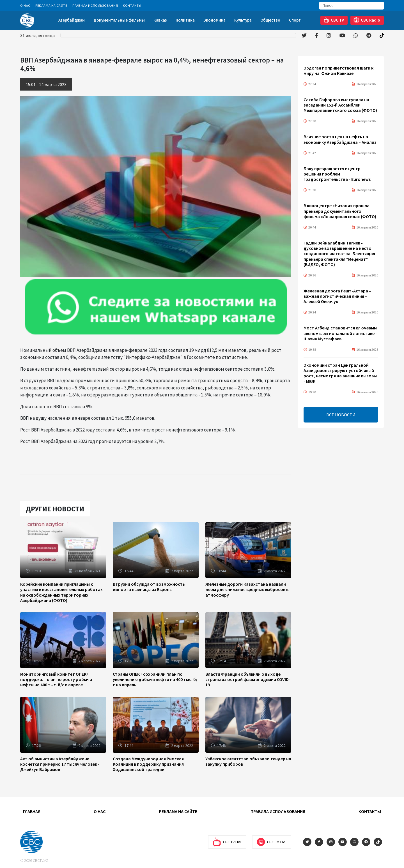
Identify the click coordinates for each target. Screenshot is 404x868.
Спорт (295, 20)
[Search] (352, 6)
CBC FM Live (272, 842)
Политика (185, 20)
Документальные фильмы (119, 20)
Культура (243, 20)
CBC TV (334, 20)
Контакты (132, 5)
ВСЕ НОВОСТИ (341, 415)
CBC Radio (367, 20)
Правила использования (95, 5)
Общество (270, 20)
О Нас (25, 5)
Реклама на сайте (51, 5)
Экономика (214, 20)
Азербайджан (72, 20)
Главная (32, 811)
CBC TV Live (227, 842)
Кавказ (160, 20)
